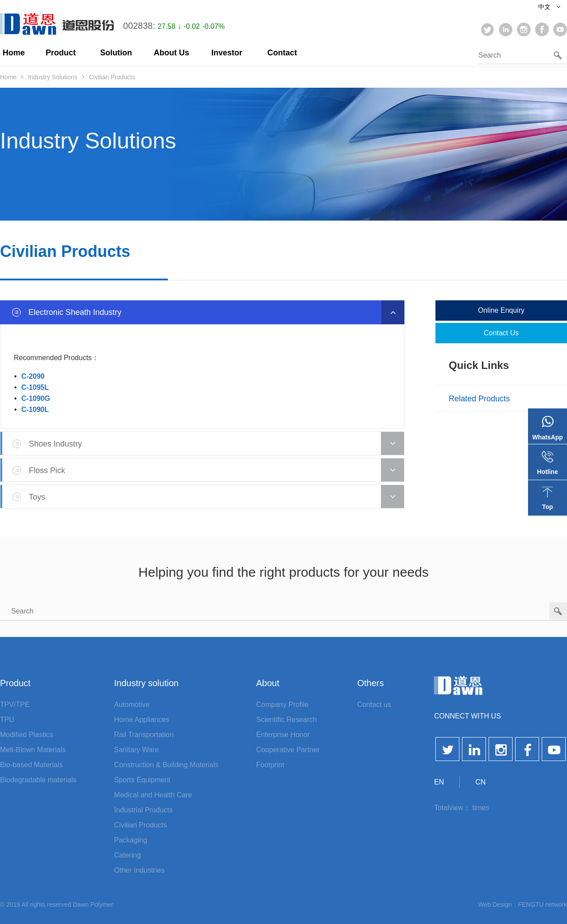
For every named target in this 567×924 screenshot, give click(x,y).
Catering (128, 855)
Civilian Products (112, 77)
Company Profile (282, 705)
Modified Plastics (27, 735)
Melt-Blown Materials (33, 750)
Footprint (270, 765)
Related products (479, 399)
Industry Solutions (52, 77)
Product (61, 53)
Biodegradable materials (38, 780)
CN (480, 782)
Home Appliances (142, 720)
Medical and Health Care (153, 795)
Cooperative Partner (288, 750)
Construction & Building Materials (167, 765)
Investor (227, 53)
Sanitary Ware (137, 750)
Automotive (132, 705)
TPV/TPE (15, 705)
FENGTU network (543, 905)
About (268, 683)
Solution (116, 53)
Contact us (501, 333)
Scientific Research (286, 720)
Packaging (131, 840)
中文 (550, 7)
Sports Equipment (142, 780)
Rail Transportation (144, 735)
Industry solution (147, 683)
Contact (282, 53)
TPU (7, 720)
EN (439, 782)
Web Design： (498, 905)
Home (14, 53)
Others (370, 683)
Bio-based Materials (31, 765)
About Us (171, 53)
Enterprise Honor (283, 735)
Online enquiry (501, 310)
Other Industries (140, 870)
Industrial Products (144, 810)
